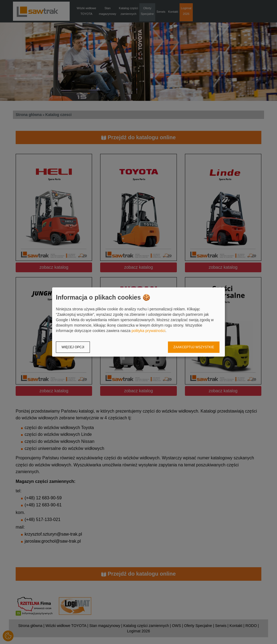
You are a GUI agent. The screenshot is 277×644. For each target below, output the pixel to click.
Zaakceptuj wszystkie (194, 347)
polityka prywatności (148, 331)
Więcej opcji (73, 347)
